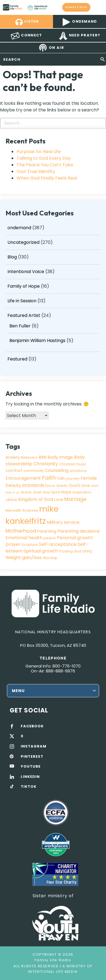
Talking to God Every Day (44, 158)
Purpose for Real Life (39, 152)
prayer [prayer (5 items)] (13, 544)
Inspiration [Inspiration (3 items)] (82, 492)
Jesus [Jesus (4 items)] (11, 500)
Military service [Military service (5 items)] (63, 522)
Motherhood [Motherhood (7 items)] (21, 531)
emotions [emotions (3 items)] (78, 471)
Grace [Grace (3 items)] (26, 492)
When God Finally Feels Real (47, 178)
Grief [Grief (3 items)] (37, 492)
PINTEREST (32, 757)
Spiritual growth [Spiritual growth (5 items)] (41, 551)
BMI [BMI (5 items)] (43, 457)
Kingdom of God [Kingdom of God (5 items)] (36, 499)
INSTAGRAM (34, 746)
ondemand (19, 228)
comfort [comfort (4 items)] (14, 471)
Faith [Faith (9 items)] (49, 478)
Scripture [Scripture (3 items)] (30, 545)
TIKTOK (29, 787)
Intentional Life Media (53, 972)
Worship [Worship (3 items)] (50, 558)
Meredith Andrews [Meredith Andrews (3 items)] (22, 510)
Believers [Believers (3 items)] (29, 457)
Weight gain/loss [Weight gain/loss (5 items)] (24, 558)
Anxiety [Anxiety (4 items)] (13, 457)
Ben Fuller (20, 326)
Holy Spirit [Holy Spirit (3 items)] (51, 492)
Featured (17, 359)
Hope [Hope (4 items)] (66, 492)
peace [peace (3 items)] (50, 538)
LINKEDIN (30, 777)
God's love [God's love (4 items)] (79, 485)
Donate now (76, 7)
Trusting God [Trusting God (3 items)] (70, 551)
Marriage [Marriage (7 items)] (75, 499)
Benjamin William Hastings (37, 341)
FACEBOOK (32, 726)
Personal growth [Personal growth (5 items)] (75, 538)
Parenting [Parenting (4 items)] (47, 531)
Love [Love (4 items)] (59, 500)
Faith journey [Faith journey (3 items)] (68, 478)
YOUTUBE (31, 767)
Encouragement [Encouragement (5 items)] (23, 478)
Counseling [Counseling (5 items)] (57, 470)
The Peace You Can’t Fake (45, 165)
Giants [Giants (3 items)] (62, 486)
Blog (12, 257)
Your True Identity (36, 171)
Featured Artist (24, 315)
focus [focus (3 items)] (50, 486)
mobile (99, 7)
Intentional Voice (26, 272)
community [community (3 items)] (34, 471)
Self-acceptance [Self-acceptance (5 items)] (58, 544)
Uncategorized (23, 242)
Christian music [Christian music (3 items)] (73, 464)
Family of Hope (24, 286)
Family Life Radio (53, 7)
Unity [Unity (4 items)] (87, 551)
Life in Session (22, 301)
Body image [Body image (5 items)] (60, 457)
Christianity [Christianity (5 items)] (46, 464)
